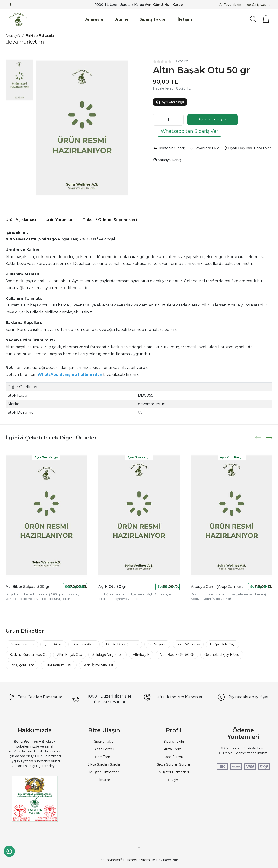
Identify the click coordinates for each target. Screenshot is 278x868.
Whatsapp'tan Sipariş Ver (189, 131)
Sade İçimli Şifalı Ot (98, 665)
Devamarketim (22, 644)
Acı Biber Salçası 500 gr (27, 587)
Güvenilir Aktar (84, 644)
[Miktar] (168, 120)
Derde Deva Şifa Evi (122, 644)
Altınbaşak (141, 655)
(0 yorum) (181, 61)
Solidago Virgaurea (107, 655)
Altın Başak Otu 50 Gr (177, 655)
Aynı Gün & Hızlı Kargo (164, 5)
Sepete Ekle (212, 120)
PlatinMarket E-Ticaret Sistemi (125, 860)
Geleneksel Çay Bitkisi (222, 655)
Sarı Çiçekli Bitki (22, 665)
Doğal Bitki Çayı (223, 644)
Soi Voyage (157, 644)
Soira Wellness (188, 644)
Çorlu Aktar (53, 644)
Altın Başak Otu (70, 655)
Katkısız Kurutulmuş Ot (28, 655)
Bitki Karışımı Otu (59, 665)
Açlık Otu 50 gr (112, 587)
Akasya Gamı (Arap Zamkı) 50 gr (219, 587)
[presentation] (259, 438)
